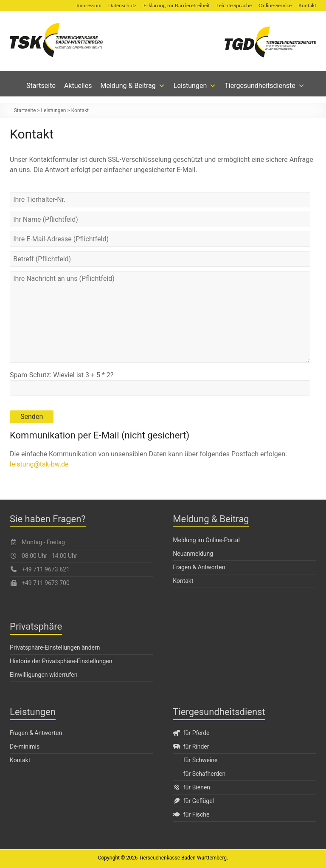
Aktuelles (78, 86)
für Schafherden (204, 774)
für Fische (191, 814)
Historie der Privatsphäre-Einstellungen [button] (61, 661)
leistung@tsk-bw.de (39, 464)
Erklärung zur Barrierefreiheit (177, 5)
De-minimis (25, 746)
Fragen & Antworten (199, 567)
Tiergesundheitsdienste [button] (265, 86)
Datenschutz (122, 5)
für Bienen (191, 787)
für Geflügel (193, 801)
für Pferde (191, 733)
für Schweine (201, 760)
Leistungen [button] (195, 86)
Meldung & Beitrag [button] (133, 86)
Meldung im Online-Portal (206, 540)
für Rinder (191, 746)
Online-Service (275, 5)
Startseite (41, 86)
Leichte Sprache (234, 5)
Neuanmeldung (193, 554)
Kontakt (307, 5)
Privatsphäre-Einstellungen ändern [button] (55, 647)
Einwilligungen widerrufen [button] (44, 675)
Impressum (89, 5)
